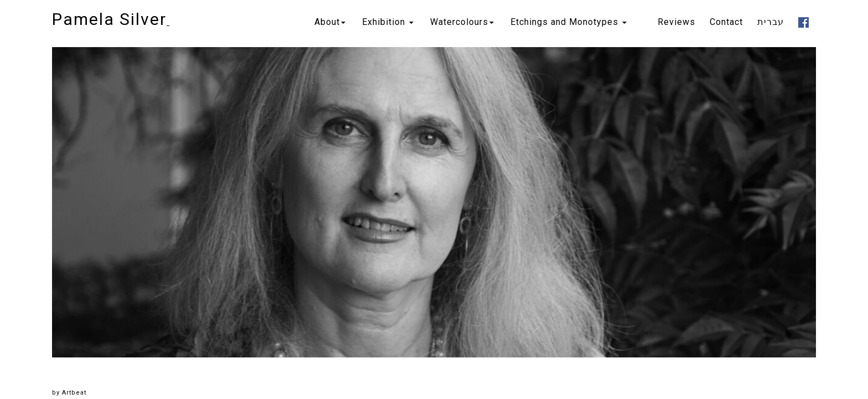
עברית (771, 22)
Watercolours (462, 22)
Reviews (676, 22)
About (330, 22)
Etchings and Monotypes (569, 22)
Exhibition (388, 22)
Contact (726, 22)
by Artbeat (69, 393)
